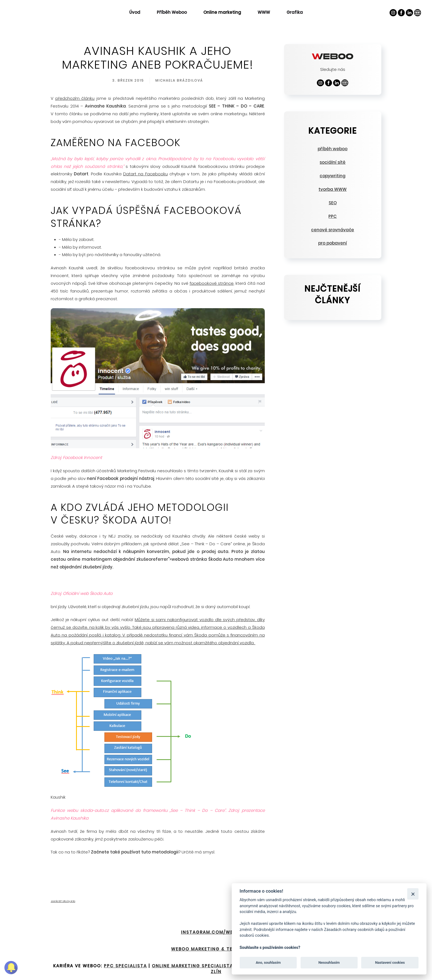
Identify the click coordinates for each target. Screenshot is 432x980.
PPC (333, 216)
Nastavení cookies (390, 962)
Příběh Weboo (172, 12)
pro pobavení (333, 243)
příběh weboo (333, 149)
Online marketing (222, 12)
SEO (333, 203)
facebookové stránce (212, 283)
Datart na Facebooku (145, 174)
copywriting (333, 176)
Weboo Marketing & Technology (216, 949)
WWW (264, 12)
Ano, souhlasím (268, 962)
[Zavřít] (413, 894)
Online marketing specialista (192, 966)
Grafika (295, 12)
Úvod (135, 12)
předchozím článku (75, 98)
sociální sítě (333, 162)
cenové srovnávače (333, 230)
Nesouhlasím (329, 962)
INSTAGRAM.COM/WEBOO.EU (216, 932)
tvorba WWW (333, 189)
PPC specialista (125, 966)
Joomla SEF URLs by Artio (63, 901)
